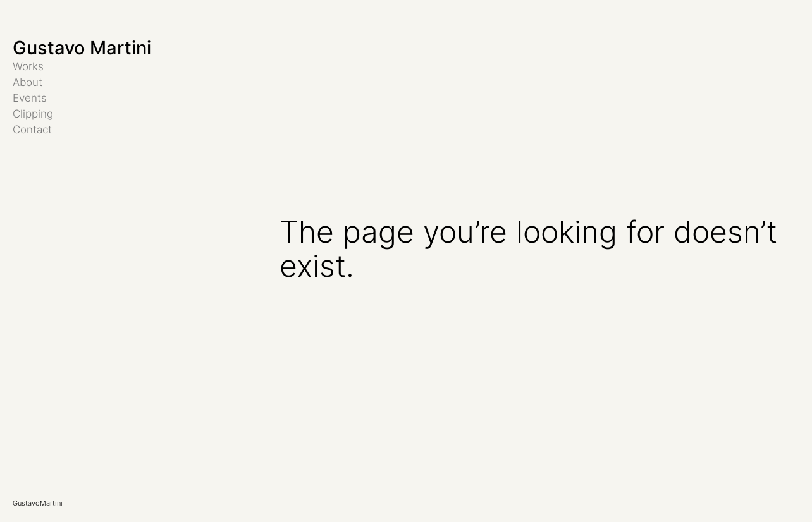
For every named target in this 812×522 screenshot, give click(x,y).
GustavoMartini (38, 503)
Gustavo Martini (82, 48)
